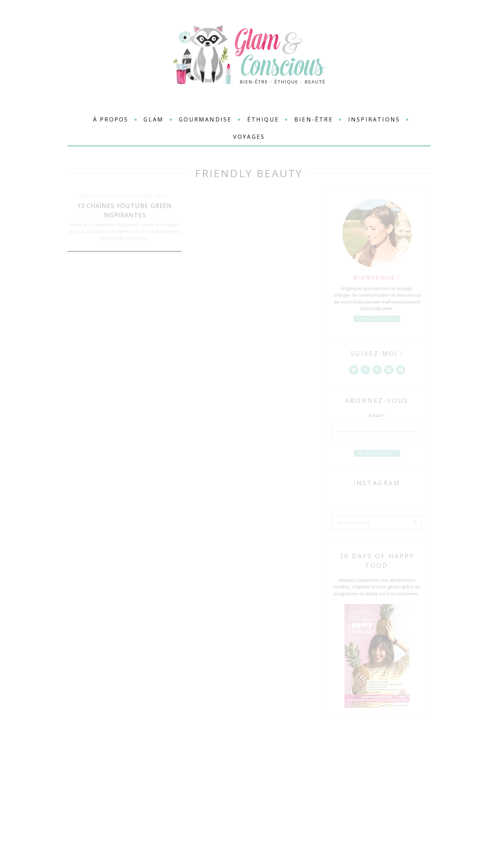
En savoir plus (377, 319)
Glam (154, 119)
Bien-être (314, 119)
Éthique (263, 119)
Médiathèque (97, 196)
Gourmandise (205, 119)
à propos (111, 119)
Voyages (249, 137)
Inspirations (374, 119)
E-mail (377, 415)
